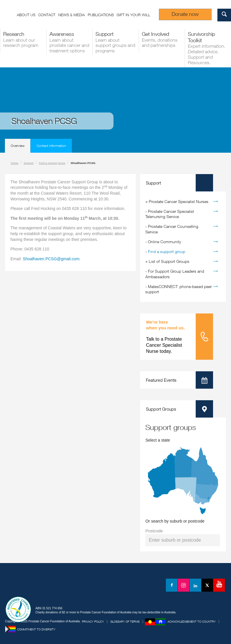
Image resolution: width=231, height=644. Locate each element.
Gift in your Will (133, 15)
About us (26, 15)
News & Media (71, 15)
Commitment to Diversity (36, 629)
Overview (18, 146)
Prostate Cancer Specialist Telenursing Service (170, 214)
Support (29, 163)
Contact (47, 15)
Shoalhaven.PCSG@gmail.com (51, 259)
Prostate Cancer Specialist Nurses (179, 201)
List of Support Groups (169, 261)
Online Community (164, 242)
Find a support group (52, 163)
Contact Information (51, 146)
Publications (101, 15)
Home (14, 163)
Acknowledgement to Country (192, 621)
